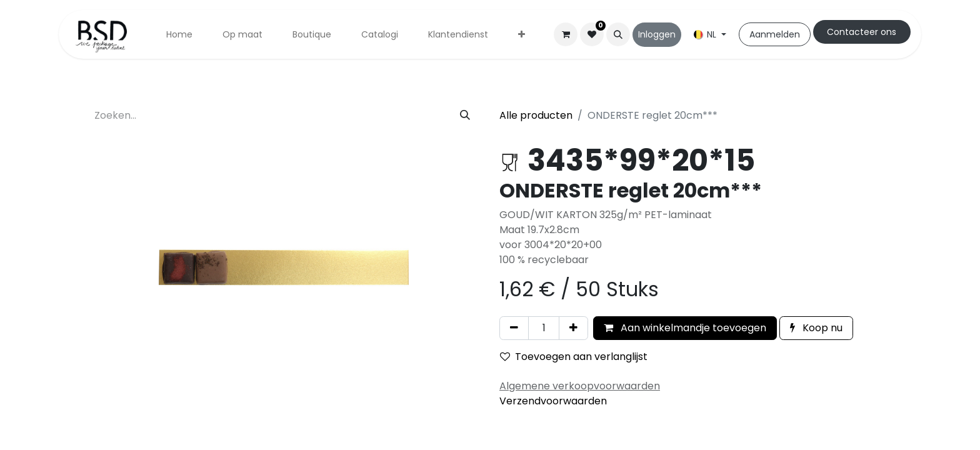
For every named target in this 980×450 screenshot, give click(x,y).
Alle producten (536, 115)
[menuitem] (179, 35)
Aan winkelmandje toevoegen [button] (685, 328)
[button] (618, 34)
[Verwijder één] (514, 328)
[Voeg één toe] (573, 328)
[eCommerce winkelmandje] (566, 34)
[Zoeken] (465, 116)
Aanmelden (775, 34)
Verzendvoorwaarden (553, 401)
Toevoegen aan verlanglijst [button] (574, 357)
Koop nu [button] (816, 328)
